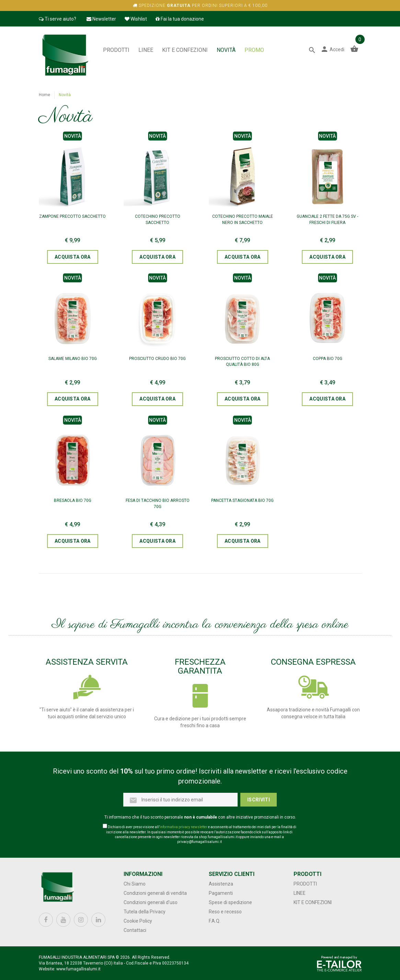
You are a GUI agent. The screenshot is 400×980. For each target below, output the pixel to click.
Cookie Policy (138, 921)
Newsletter (101, 19)
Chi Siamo (135, 884)
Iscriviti (259, 800)
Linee (146, 50)
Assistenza (221, 884)
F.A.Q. (215, 921)
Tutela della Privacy (145, 912)
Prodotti (116, 50)
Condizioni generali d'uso (151, 902)
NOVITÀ (226, 50)
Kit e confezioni (185, 50)
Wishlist (136, 19)
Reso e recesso (225, 912)
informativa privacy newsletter (184, 827)
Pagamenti (221, 893)
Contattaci (135, 930)
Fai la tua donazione (180, 19)
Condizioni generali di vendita (155, 893)
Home (44, 95)
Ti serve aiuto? (58, 19)
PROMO (254, 50)
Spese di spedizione (230, 902)
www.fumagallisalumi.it (78, 969)
